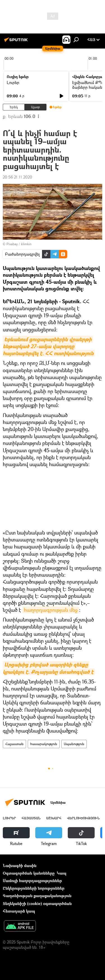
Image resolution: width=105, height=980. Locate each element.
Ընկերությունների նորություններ (34, 888)
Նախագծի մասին (20, 865)
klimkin (26, 244)
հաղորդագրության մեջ (51, 610)
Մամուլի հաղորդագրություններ (32, 881)
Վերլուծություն (83, 818)
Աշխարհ (54, 818)
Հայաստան (14, 744)
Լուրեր (13, 82)
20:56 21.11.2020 (17, 177)
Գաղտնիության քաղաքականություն (37, 896)
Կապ (62, 873)
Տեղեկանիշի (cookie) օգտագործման (37, 903)
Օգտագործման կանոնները (29, 873)
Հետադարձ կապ (19, 911)
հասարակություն (44, 744)
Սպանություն (74, 744)
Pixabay (12, 244)
